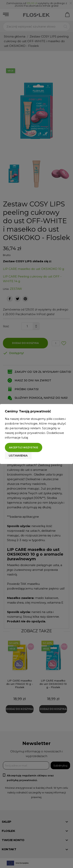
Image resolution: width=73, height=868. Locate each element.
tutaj (25, 438)
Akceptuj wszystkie (24, 447)
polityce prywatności (30, 433)
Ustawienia (18, 455)
